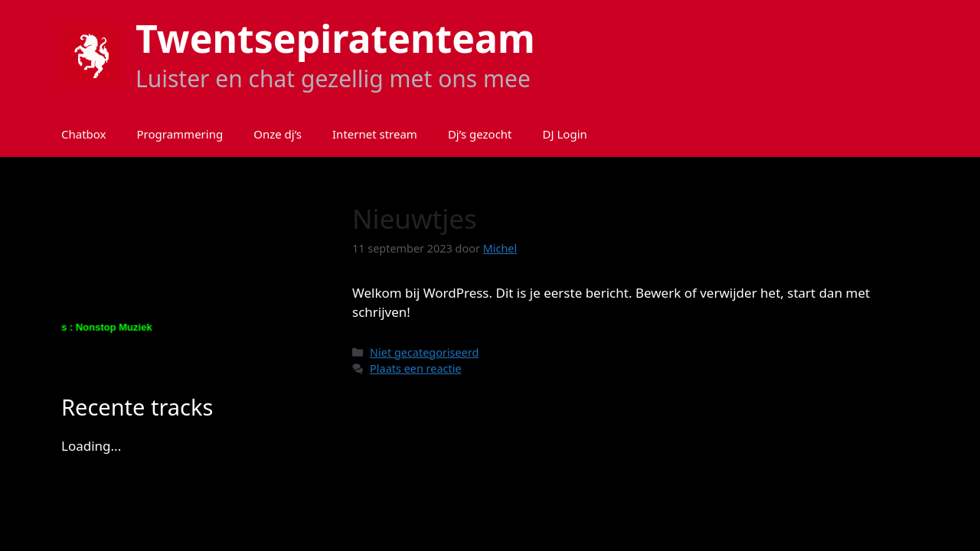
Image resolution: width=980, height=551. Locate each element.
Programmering (180, 134)
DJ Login (565, 134)
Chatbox (84, 134)
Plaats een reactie (415, 368)
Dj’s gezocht (480, 134)
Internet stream (375, 134)
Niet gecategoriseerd (424, 352)
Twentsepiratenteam (335, 38)
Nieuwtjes (415, 218)
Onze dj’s (278, 134)
